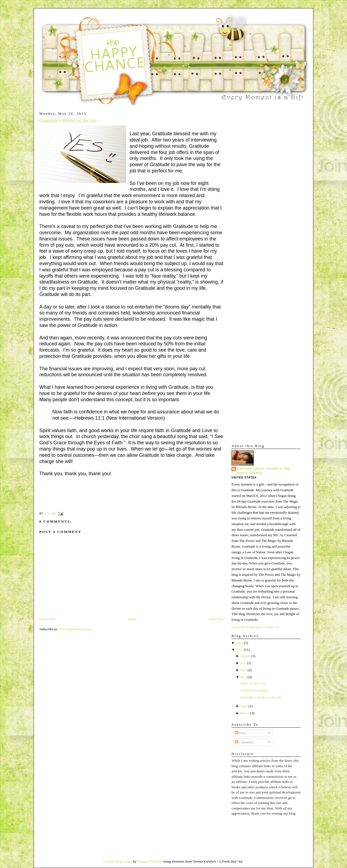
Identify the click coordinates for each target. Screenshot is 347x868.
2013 (239, 650)
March (245, 713)
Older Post (216, 619)
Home (132, 619)
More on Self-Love (254, 683)
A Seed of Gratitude (254, 690)
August (245, 656)
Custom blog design (118, 861)
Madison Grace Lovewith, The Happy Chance (264, 471)
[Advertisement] (248, 193)
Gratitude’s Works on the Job (68, 121)
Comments (245, 742)
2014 (239, 643)
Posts (241, 733)
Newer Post (47, 619)
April (244, 706)
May (243, 677)
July (243, 663)
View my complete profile (255, 627)
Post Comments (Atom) (76, 629)
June (243, 670)
